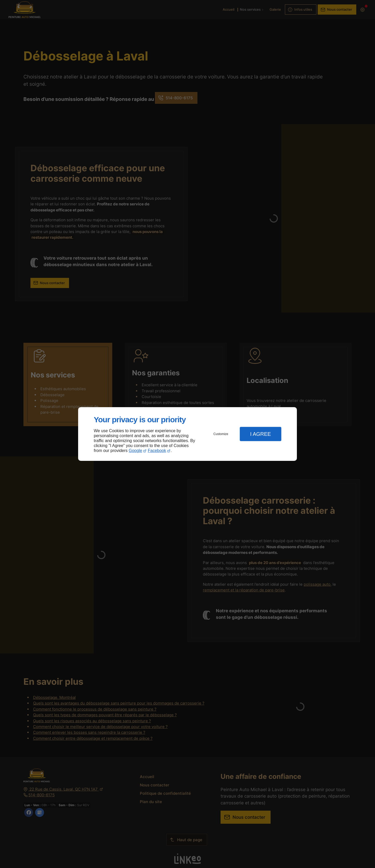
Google (135, 451)
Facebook (157, 451)
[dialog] (187, 434)
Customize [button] (221, 434)
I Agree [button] (260, 434)
